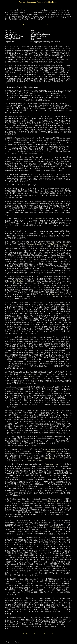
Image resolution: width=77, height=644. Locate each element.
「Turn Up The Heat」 (52, 464)
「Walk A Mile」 (53, 244)
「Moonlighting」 (50, 458)
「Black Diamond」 (52, 501)
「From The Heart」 (29, 376)
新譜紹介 (39, 219)
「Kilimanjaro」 (51, 451)
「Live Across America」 (49, 449)
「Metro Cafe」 (56, 294)
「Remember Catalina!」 (34, 244)
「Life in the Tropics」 (35, 460)
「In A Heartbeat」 (18, 281)
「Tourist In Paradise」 (58, 527)
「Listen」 (34, 283)
